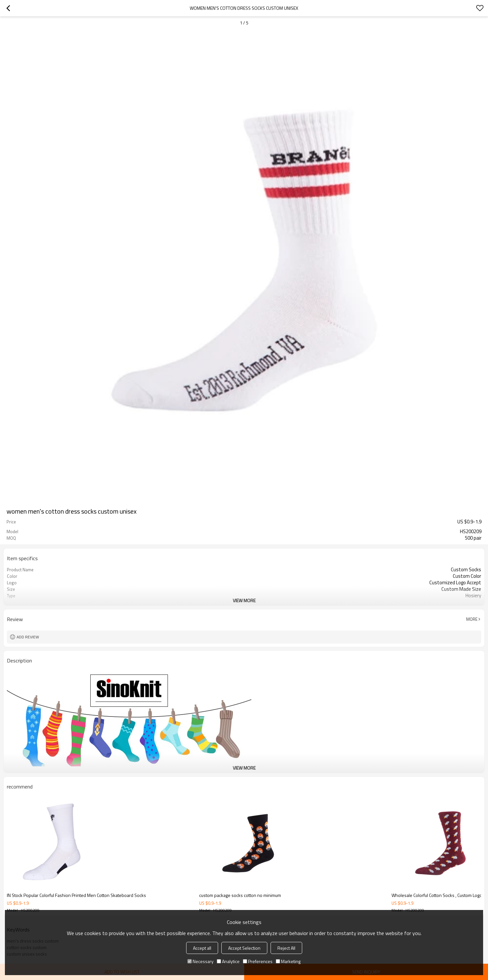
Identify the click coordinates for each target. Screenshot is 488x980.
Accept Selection (244, 948)
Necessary (200, 961)
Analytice (228, 961)
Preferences (258, 961)
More (472, 619)
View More (244, 600)
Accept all (202, 948)
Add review (28, 637)
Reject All (286, 948)
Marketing (288, 961)
